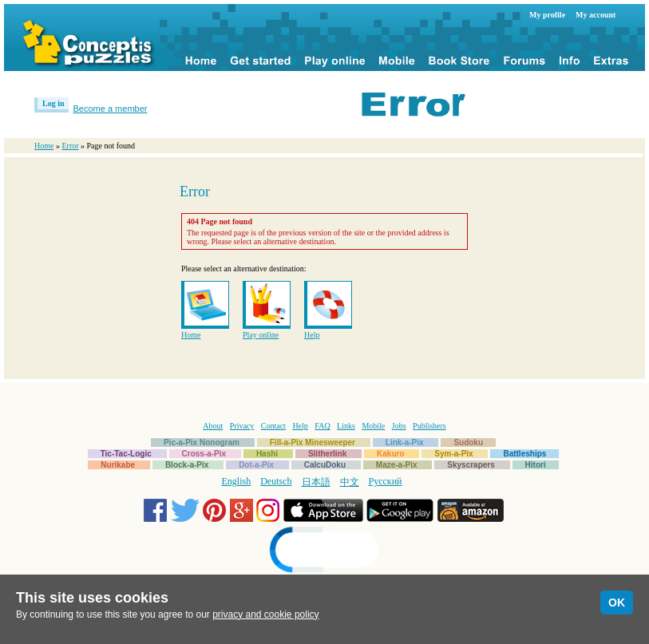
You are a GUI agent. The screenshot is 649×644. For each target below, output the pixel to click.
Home (44, 146)
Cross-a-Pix (204, 454)
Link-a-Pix (405, 443)
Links (346, 426)
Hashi (267, 454)
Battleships (524, 454)
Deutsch (276, 481)
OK (617, 603)
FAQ (322, 426)
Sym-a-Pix (453, 454)
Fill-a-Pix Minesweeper (313, 443)
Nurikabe (118, 465)
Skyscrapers (471, 465)
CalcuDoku (325, 465)
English (237, 481)
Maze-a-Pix (397, 465)
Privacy (242, 426)
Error (70, 146)
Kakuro (390, 454)
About (213, 426)
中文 (350, 482)
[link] (325, 552)
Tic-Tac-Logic (126, 454)
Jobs (399, 426)
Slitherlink (327, 454)
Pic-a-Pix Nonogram (202, 443)
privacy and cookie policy (265, 614)
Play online (261, 335)
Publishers (429, 426)
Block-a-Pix (187, 465)
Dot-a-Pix (256, 465)
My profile (547, 15)
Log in (53, 103)
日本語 (316, 482)
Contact (273, 426)
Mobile (373, 426)
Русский (386, 481)
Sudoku (468, 443)
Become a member (111, 109)
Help (312, 335)
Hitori (536, 465)
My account (596, 15)
